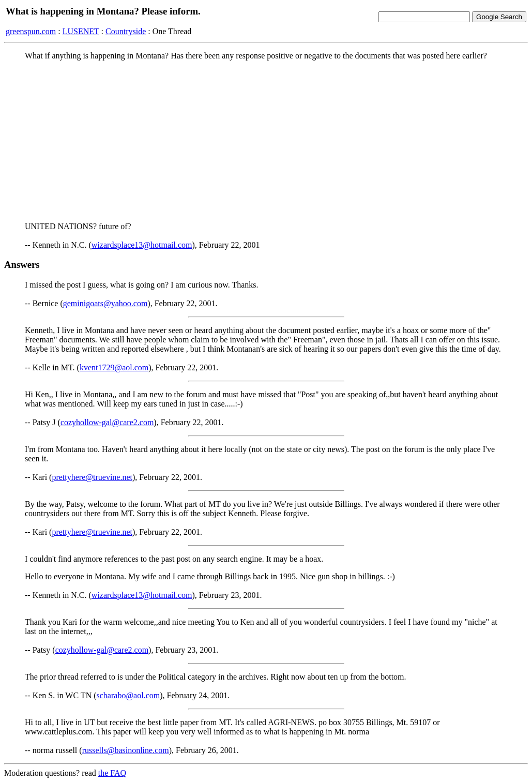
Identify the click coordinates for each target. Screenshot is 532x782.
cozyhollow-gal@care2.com (107, 422)
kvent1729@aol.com (114, 367)
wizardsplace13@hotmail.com (142, 245)
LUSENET (81, 31)
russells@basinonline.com (126, 750)
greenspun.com (31, 31)
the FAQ (112, 773)
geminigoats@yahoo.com (105, 303)
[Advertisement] (266, 141)
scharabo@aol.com (128, 695)
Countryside (126, 31)
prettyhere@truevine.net (92, 477)
